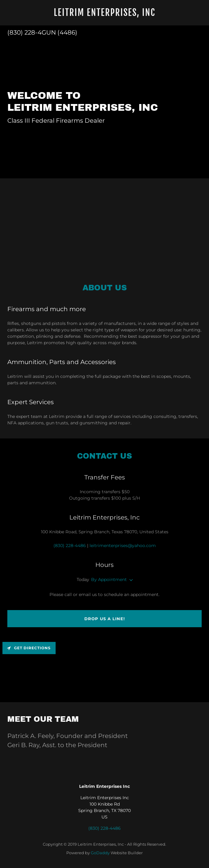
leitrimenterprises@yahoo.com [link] (123, 546)
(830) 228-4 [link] (24, 32)
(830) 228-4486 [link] (70, 546)
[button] (130, 580)
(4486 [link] (66, 32)
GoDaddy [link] (100, 853)
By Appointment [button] (109, 579)
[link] (105, 14)
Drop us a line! (105, 619)
